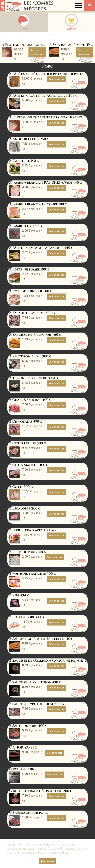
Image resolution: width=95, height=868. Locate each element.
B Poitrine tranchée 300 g (33, 574)
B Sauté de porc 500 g (28, 726)
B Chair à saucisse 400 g (30, 400)
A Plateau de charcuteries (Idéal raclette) (41, 45)
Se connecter (36, 52)
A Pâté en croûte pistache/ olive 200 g (43, 96)
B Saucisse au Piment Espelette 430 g (41, 639)
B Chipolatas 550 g (26, 422)
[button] (91, 51)
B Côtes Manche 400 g (29, 465)
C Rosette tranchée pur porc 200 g (41, 791)
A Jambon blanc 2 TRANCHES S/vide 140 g (46, 183)
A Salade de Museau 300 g (32, 313)
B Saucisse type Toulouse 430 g (36, 704)
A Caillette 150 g (24, 161)
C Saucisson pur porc (28, 813)
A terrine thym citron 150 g (34, 378)
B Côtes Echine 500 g (28, 443)
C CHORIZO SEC (23, 747)
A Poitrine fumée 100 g (29, 269)
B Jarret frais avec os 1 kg (32, 530)
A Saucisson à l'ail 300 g (30, 356)
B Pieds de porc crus (28, 552)
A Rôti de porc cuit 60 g (31, 291)
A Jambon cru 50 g (26, 226)
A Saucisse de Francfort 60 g (35, 335)
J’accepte (48, 861)
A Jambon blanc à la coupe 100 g (38, 204)
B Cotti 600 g (21, 487)
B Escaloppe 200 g (25, 508)
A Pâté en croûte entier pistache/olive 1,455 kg (51, 74)
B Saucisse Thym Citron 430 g (35, 682)
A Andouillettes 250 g (29, 139)
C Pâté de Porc (22, 769)
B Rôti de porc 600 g (27, 617)
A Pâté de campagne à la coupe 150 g (41, 248)
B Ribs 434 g (19, 595)
